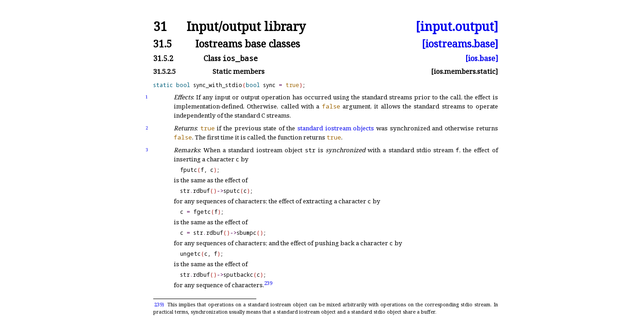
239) (159, 305)
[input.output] (457, 27)
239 (268, 283)
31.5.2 (163, 58)
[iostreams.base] (460, 44)
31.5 (163, 44)
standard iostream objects (336, 128)
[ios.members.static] (465, 71)
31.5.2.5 (164, 71)
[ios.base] (482, 58)
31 (160, 27)
